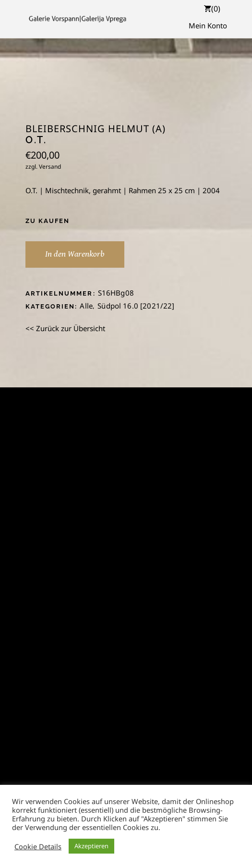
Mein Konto (208, 25)
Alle (86, 306)
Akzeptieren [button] (91, 846)
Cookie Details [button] (38, 846)
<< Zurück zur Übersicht (65, 328)
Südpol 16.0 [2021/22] (136, 306)
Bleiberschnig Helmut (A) (96, 129)
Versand (50, 167)
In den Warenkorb (75, 254)
